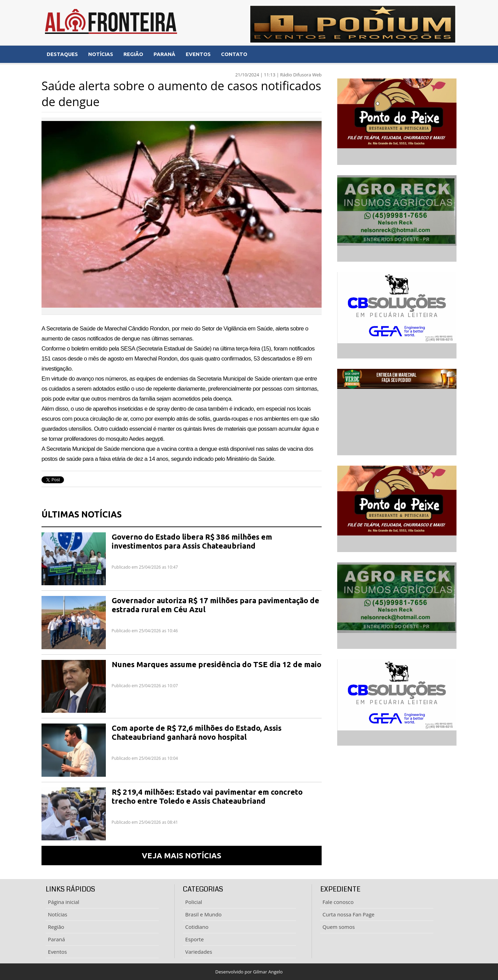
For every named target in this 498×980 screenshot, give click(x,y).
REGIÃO (133, 54)
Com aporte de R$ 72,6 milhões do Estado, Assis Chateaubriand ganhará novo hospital (197, 732)
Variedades (199, 952)
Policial (194, 902)
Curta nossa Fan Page (349, 914)
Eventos (58, 952)
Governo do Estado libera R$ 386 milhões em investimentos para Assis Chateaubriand (192, 541)
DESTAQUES (62, 54)
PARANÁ (164, 54)
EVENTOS (198, 54)
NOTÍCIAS (101, 54)
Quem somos (339, 927)
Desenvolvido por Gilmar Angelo (249, 972)
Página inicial (64, 902)
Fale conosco (338, 902)
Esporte (195, 939)
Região (56, 927)
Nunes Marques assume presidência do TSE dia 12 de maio (216, 664)
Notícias (58, 914)
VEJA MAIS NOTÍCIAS (182, 855)
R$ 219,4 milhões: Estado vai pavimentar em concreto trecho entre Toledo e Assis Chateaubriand (207, 796)
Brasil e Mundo (204, 914)
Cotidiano (197, 927)
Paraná (57, 939)
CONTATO (234, 54)
